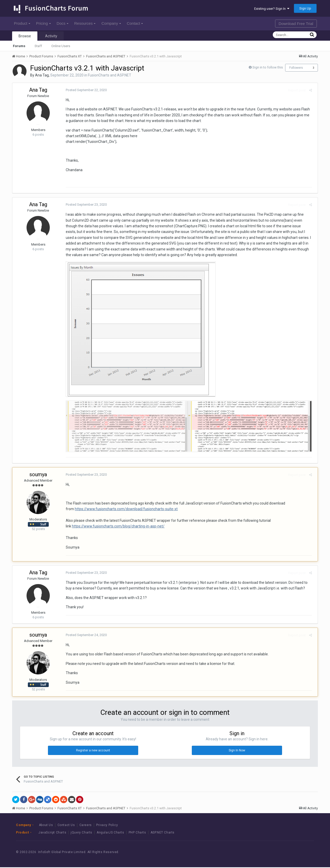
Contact (135, 23)
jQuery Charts (81, 833)
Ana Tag (42, 75)
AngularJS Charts (110, 833)
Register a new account (93, 751)
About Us (46, 826)
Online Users (61, 46)
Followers (296, 68)
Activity (51, 36)
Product (22, 23)
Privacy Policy (107, 826)
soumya (38, 475)
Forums (19, 46)
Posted (84, 90)
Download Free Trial (296, 24)
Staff (38, 46)
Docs (63, 23)
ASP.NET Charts (163, 833)
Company (111, 23)
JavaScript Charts (52, 833)
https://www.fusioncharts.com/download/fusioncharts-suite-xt (124, 510)
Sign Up (305, 8)
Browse (25, 36)
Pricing (43, 23)
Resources (85, 23)
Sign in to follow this (268, 67)
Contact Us (66, 826)
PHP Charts (137, 833)
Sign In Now (237, 751)
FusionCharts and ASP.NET (110, 75)
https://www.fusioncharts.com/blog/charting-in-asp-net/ (116, 527)
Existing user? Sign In (272, 9)
